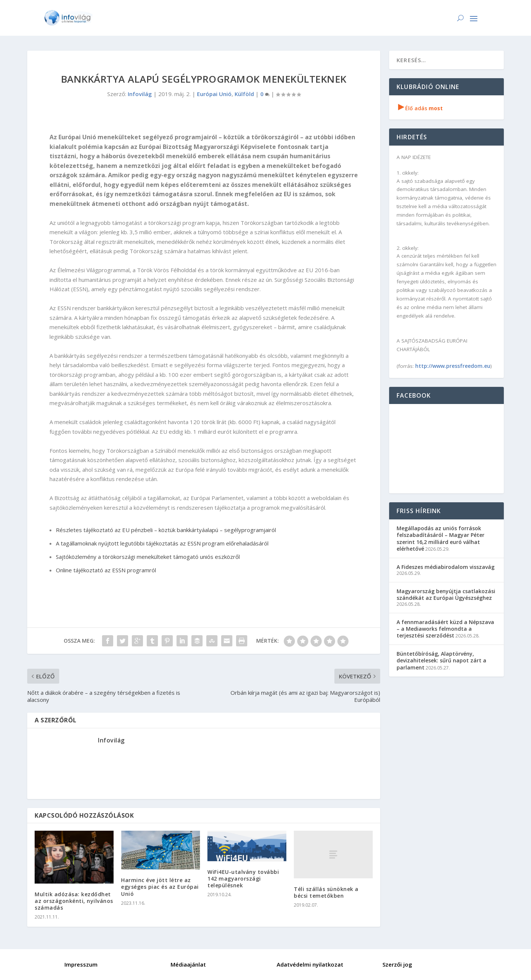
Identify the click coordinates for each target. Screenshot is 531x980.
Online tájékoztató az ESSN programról (106, 570)
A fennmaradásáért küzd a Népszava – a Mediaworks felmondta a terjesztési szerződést (445, 629)
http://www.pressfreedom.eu (453, 366)
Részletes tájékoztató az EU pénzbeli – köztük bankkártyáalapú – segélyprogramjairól (166, 530)
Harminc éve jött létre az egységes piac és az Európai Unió (160, 887)
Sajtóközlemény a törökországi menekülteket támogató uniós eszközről (148, 557)
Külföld (244, 94)
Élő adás (420, 108)
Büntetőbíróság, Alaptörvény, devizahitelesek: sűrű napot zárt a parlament (441, 660)
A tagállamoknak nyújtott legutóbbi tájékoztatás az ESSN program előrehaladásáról (162, 543)
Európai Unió (214, 94)
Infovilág (140, 94)
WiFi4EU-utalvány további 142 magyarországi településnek (243, 879)
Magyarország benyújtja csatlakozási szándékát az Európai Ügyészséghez (446, 594)
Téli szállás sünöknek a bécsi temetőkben (326, 892)
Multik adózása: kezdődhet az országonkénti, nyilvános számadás (74, 901)
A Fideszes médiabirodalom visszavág (446, 567)
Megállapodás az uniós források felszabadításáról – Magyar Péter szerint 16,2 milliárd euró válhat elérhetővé (441, 538)
